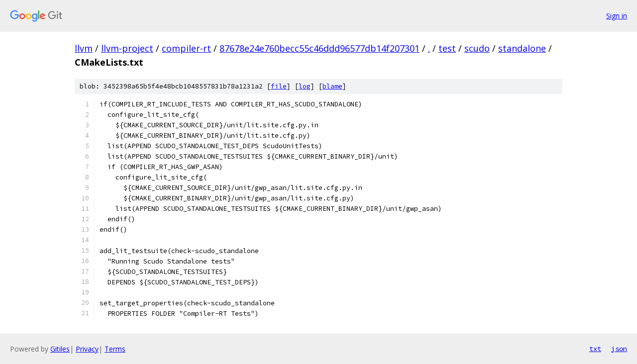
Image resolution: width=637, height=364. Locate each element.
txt (595, 349)
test (447, 48)
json (619, 349)
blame (332, 86)
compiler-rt (186, 48)
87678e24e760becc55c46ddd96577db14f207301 (319, 48)
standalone (522, 48)
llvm (84, 48)
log (305, 86)
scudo (477, 48)
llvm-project (127, 48)
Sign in (617, 16)
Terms (115, 349)
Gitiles (60, 349)
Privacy (87, 349)
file (279, 86)
